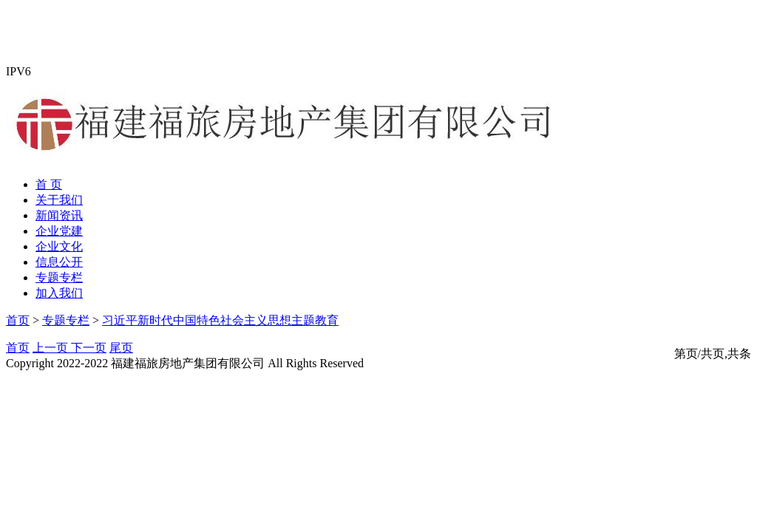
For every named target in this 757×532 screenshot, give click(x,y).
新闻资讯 (59, 215)
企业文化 (59, 246)
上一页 (52, 348)
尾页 (121, 348)
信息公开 (59, 262)
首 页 (49, 184)
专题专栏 (59, 277)
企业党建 (59, 231)
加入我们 (59, 293)
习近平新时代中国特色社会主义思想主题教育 (220, 320)
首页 (18, 320)
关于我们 (59, 200)
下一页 (89, 348)
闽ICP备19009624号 (417, 363)
